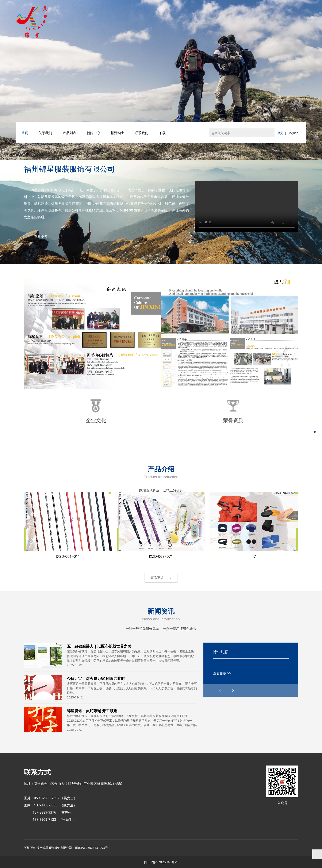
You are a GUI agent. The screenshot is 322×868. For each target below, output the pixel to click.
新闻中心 (93, 133)
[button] (233, 690)
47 (254, 556)
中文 (280, 133)
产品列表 (69, 133)
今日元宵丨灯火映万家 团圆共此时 (96, 678)
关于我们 (45, 133)
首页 (25, 133)
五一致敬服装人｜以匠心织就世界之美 (99, 646)
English (293, 133)
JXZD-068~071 (161, 556)
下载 (162, 133)
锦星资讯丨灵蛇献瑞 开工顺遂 (92, 711)
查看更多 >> (222, 673)
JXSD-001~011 (68, 556)
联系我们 (142, 133)
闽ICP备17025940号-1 (161, 862)
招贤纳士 (118, 133)
